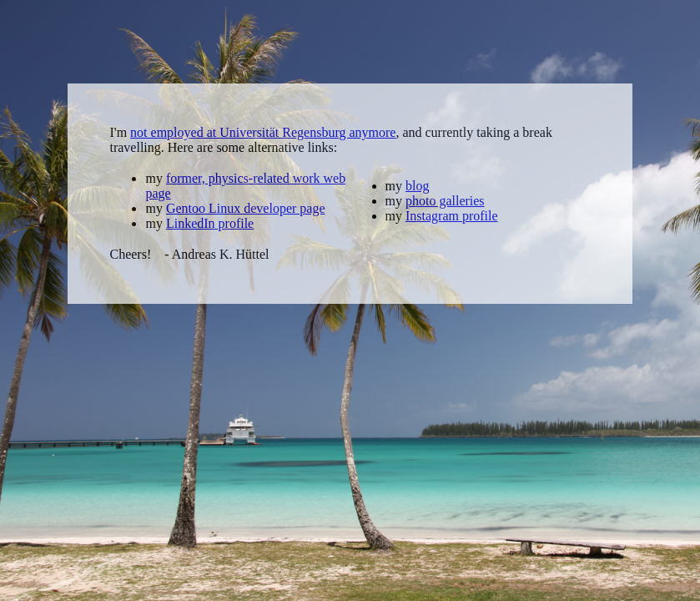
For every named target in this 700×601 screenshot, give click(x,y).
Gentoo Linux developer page (246, 208)
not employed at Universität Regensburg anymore (263, 132)
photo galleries (445, 201)
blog (417, 186)
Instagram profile (452, 216)
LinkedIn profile (210, 223)
